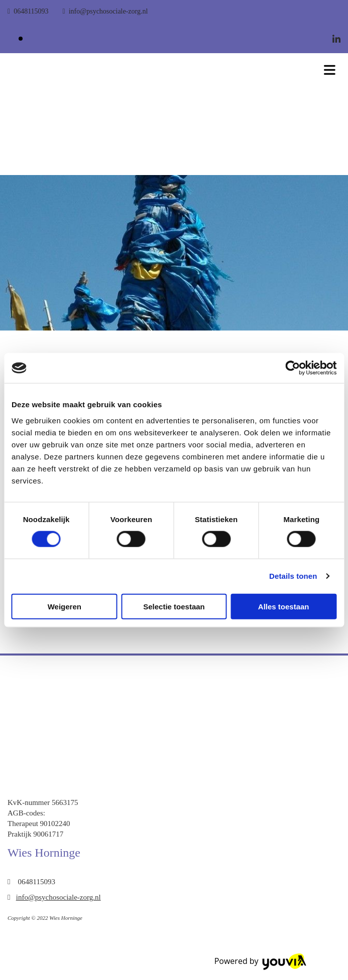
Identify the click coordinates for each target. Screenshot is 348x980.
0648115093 (31, 11)
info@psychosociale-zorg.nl (108, 11)
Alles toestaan (284, 606)
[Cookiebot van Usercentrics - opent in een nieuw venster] (293, 368)
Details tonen (293, 576)
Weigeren (65, 606)
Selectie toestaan (174, 606)
